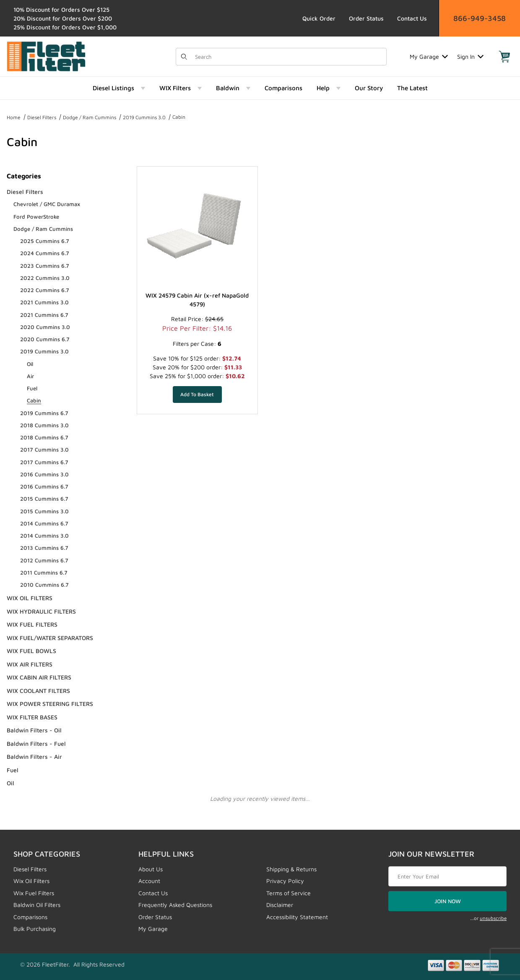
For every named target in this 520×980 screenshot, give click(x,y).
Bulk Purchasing (35, 929)
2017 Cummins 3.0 (44, 449)
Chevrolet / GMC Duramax (47, 204)
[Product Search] (288, 57)
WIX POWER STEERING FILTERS (50, 704)
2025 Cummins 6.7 (45, 241)
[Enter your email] (447, 876)
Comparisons (30, 917)
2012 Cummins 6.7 (44, 560)
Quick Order (319, 18)
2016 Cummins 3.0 (44, 474)
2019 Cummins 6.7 (44, 413)
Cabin (179, 117)
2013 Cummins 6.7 (44, 548)
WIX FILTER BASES (32, 717)
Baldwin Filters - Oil (34, 730)
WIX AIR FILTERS (30, 664)
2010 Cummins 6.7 (44, 585)
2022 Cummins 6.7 (45, 290)
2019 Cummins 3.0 (144, 117)
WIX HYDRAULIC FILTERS (41, 611)
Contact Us (412, 18)
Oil (30, 364)
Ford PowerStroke (36, 217)
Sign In (470, 56)
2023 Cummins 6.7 (45, 266)
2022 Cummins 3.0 (45, 278)
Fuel (32, 388)
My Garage (429, 56)
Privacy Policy (285, 881)
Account (149, 881)
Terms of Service (289, 893)
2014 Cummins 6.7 (44, 523)
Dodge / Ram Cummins (90, 117)
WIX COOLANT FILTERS (38, 691)
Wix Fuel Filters (34, 893)
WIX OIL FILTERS (30, 598)
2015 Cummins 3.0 (44, 511)
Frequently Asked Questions (175, 905)
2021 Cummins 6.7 (44, 315)
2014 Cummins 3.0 (44, 536)
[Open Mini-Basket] (504, 57)
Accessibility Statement (297, 917)
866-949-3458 (480, 18)
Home (14, 117)
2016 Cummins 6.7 (44, 486)
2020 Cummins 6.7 (45, 339)
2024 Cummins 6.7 (45, 253)
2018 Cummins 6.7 (44, 437)
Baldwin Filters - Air (34, 757)
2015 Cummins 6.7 (44, 499)
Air (30, 376)
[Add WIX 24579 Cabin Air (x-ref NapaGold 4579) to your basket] (197, 395)
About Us (151, 869)
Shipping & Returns (291, 869)
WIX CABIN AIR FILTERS (39, 677)
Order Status (366, 18)
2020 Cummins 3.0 (45, 327)
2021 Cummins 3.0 (44, 302)
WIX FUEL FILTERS (32, 624)
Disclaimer (280, 905)
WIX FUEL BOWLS (31, 651)
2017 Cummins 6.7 (44, 462)
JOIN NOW (448, 901)
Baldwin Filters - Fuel (36, 743)
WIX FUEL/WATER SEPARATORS (50, 638)
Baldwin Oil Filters (37, 905)
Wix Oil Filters (31, 881)
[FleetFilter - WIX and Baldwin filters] (46, 56)
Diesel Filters (42, 117)
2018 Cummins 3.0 (44, 425)
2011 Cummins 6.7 (44, 572)
